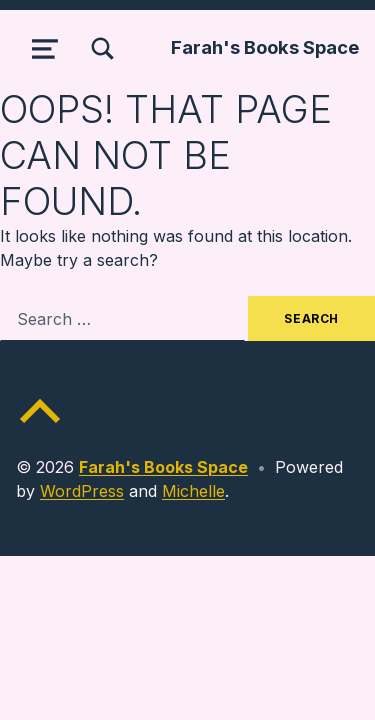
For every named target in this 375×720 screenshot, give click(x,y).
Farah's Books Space (265, 47)
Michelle (193, 491)
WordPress (82, 491)
